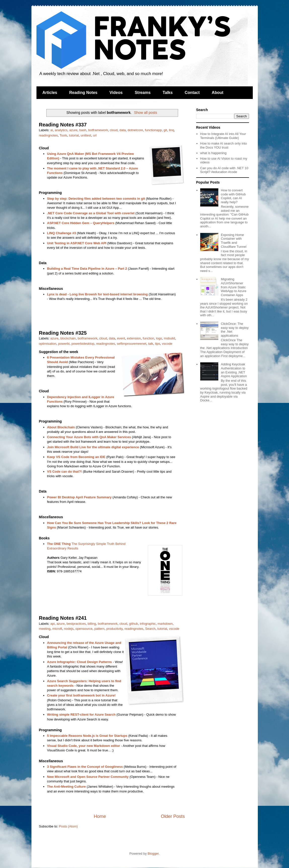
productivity (115, 629)
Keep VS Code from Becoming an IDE (76, 457)
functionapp (153, 130)
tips (157, 344)
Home (100, 816)
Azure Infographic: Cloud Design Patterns (79, 662)
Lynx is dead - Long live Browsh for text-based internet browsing (97, 294)
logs (159, 338)
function (148, 338)
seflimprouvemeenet (132, 344)
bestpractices (76, 624)
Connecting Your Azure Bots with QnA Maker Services (89, 437)
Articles (50, 93)
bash (83, 130)
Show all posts (146, 113)
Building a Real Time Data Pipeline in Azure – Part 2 (87, 269)
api (52, 624)
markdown (165, 624)
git (165, 130)
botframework (98, 130)
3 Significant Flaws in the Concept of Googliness (85, 767)
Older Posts (173, 816)
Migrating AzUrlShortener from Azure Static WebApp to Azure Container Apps (234, 287)
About (218, 93)
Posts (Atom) (68, 826)
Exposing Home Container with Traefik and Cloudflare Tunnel (234, 241)
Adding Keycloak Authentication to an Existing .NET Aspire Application (234, 370)
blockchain (68, 338)
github (133, 624)
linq (171, 130)
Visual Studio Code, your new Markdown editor (84, 746)
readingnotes (48, 135)
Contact (192, 93)
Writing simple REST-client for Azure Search (81, 715)
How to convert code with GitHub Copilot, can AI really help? (233, 196)
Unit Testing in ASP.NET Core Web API (77, 243)
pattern (99, 629)
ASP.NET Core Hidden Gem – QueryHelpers (81, 223)
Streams (142, 93)
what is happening (213, 153)
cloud (114, 130)
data (123, 130)
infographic (148, 624)
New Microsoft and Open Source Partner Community (88, 777)
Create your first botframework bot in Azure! (81, 695)
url (95, 135)
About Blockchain (61, 427)
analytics (61, 130)
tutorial (74, 135)
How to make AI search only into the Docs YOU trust (224, 145)
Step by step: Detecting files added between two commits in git (96, 199)
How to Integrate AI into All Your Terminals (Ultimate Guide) (223, 136)
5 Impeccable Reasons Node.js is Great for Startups (87, 736)
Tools (63, 135)
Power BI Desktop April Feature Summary (79, 497)
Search (150, 629)
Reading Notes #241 (63, 618)
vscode (167, 344)
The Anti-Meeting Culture (66, 787)
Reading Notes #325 (63, 333)
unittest (86, 135)
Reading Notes (83, 93)
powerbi (64, 344)
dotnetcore (135, 130)
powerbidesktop (83, 344)
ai (52, 130)
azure (73, 130)
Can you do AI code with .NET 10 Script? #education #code (224, 170)
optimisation (48, 344)
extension (134, 338)
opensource (84, 629)
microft (57, 629)
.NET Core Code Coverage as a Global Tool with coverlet (91, 213)
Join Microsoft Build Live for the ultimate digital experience (93, 447)
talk (151, 344)
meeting (45, 629)
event (121, 338)
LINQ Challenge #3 (61, 233)
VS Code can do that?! (65, 472)
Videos (116, 93)
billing (92, 624)
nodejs (69, 629)
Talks (168, 93)
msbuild (169, 338)
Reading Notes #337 (63, 125)
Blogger (153, 854)
